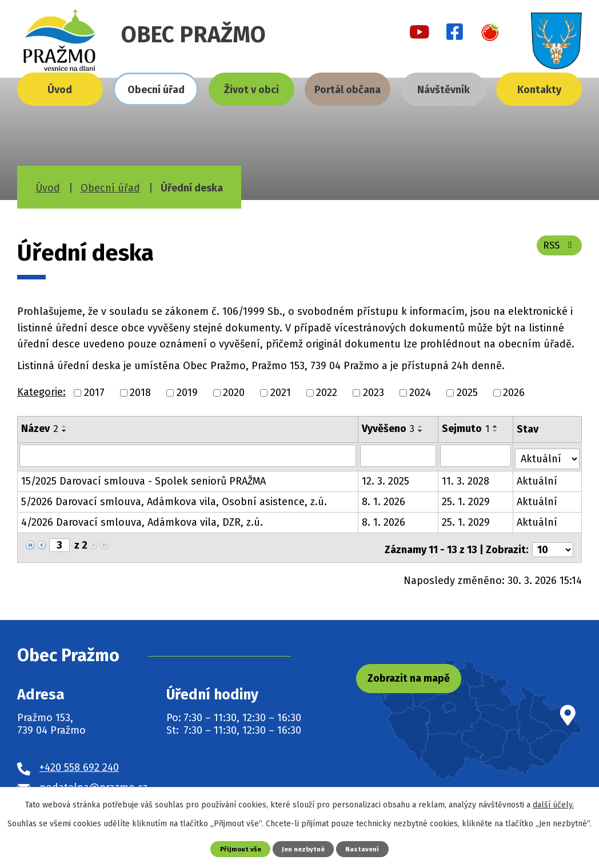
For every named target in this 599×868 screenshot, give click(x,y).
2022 (327, 393)
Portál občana (348, 90)
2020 (234, 393)
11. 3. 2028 (467, 478)
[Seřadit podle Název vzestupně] (65, 426)
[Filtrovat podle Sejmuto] (477, 455)
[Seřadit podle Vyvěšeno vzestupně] (421, 426)
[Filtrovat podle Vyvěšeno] (399, 455)
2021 (281, 393)
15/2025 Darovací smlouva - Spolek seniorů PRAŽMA (143, 478)
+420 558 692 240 (79, 760)
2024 (420, 393)
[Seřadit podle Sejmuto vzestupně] (497, 426)
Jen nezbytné (304, 848)
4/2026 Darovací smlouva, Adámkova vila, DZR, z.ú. (142, 519)
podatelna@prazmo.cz (93, 780)
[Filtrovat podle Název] (188, 455)
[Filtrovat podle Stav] (548, 455)
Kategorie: (41, 392)
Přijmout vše (237, 848)
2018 (140, 393)
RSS (558, 250)
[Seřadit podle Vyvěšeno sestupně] (421, 431)
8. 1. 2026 (384, 499)
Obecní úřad (156, 90)
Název (40, 429)
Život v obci (251, 90)
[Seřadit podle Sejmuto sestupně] (497, 431)
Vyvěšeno (389, 429)
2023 (374, 393)
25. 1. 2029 (467, 499)
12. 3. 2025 (386, 478)
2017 (94, 393)
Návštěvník (444, 90)
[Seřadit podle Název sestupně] (65, 431)
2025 (467, 393)
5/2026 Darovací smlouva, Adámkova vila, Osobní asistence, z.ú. (174, 499)
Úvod (60, 90)
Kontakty (539, 90)
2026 (514, 393)
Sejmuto (467, 429)
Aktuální (538, 478)
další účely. (553, 804)
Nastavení (366, 848)
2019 (187, 393)
